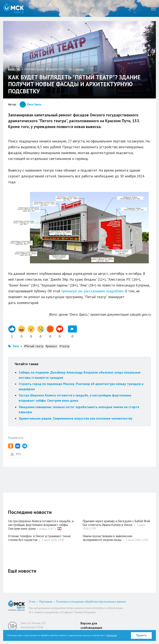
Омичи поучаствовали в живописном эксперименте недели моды (107, 538)
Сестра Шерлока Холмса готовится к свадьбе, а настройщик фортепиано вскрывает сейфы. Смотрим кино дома (41, 525)
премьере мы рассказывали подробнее (92, 291)
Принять (141, 635)
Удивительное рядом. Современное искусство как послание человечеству (76, 418)
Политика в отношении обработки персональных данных (91, 602)
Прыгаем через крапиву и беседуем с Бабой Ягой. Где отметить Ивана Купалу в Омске (116, 523)
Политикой (112, 635)
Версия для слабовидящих (91, 625)
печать (79, 69)
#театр (64, 346)
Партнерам (46, 602)
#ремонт (51, 346)
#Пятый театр (34, 346)
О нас (32, 602)
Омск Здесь (14, 8)
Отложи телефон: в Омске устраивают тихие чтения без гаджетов (39, 538)
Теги (16, 346)
